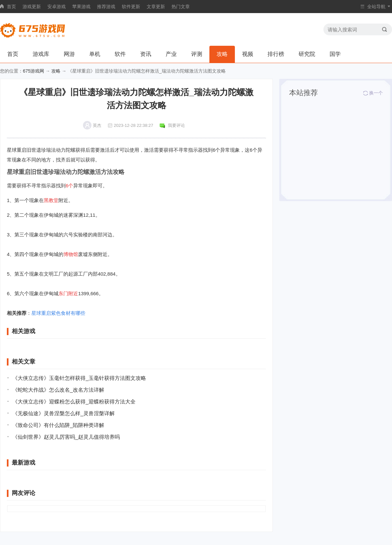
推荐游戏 (106, 7)
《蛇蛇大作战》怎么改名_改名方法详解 (58, 390)
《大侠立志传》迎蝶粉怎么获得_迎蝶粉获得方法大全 (74, 402)
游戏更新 (32, 7)
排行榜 (276, 54)
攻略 (222, 54)
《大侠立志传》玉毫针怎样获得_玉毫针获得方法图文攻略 (79, 378)
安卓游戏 (57, 7)
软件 (120, 54)
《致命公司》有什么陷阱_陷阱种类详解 (58, 425)
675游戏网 (33, 71)
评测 (197, 54)
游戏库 (41, 54)
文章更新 (156, 7)
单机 (95, 54)
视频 (248, 54)
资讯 (146, 54)
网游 (69, 54)
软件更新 (131, 7)
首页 (11, 7)
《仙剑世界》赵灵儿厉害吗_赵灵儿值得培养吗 (66, 437)
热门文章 (181, 7)
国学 (335, 54)
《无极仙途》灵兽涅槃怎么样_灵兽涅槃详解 (64, 413)
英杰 (97, 125)
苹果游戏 (81, 7)
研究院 (307, 54)
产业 (171, 54)
